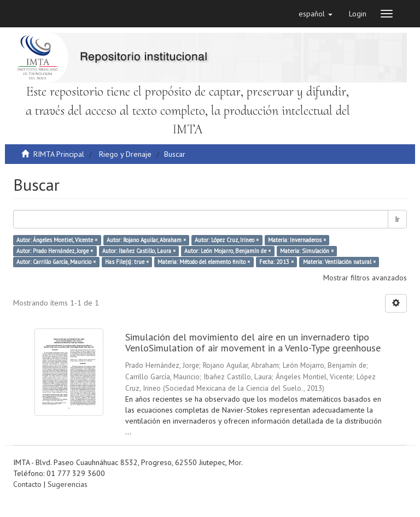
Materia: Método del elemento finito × (204, 262)
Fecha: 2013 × (276, 262)
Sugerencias (68, 484)
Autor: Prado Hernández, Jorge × (55, 251)
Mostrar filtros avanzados (365, 278)
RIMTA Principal (59, 154)
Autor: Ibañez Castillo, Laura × (139, 251)
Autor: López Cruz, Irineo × (227, 240)
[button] (316, 14)
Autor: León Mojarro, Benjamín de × (227, 251)
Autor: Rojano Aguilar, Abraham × (146, 240)
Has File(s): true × (127, 262)
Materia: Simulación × (307, 251)
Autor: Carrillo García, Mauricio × (56, 262)
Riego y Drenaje (125, 154)
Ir (397, 219)
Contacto (27, 484)
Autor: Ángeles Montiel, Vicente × (57, 240)
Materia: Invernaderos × (297, 240)
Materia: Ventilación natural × (339, 262)
